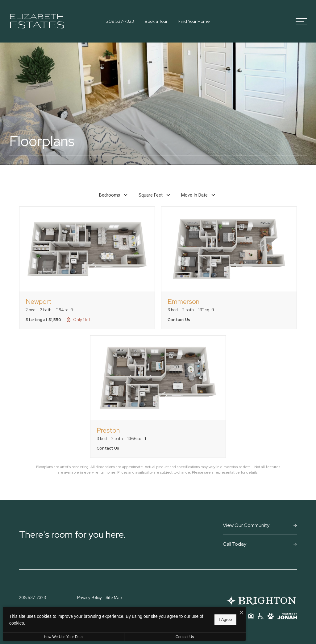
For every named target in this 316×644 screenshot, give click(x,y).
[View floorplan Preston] (158, 397)
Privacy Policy (89, 598)
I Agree (199, 620)
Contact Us (165, 637)
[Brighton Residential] (261, 601)
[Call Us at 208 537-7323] (120, 21)
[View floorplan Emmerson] (229, 268)
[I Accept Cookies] (215, 613)
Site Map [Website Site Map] (114, 598)
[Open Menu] (301, 21)
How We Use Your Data (57, 637)
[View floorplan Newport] (87, 268)
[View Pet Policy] (271, 616)
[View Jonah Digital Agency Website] (287, 616)
